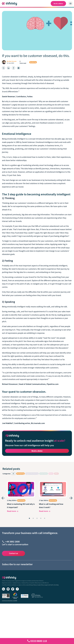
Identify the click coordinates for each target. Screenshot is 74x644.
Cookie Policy (40, 585)
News (51, 473)
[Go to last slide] (3, 498)
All (13, 473)
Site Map (56, 585)
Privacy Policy (33, 585)
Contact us (13, 553)
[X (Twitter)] (13, 589)
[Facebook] (17, 589)
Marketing (33, 62)
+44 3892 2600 (12, 542)
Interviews (44, 473)
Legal (46, 585)
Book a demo (58, 3)
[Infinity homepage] (9, 3)
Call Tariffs (51, 585)
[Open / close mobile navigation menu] (70, 3)
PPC (56, 473)
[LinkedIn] (3, 589)
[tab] (29, 518)
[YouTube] (8, 589)
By (12, 61)
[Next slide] (71, 498)
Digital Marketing (32, 473)
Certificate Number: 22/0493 (10, 601)
